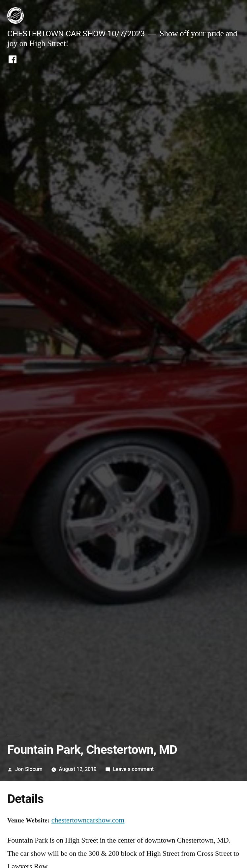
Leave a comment (133, 769)
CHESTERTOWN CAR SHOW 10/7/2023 (76, 33)
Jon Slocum (29, 769)
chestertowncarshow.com (88, 820)
